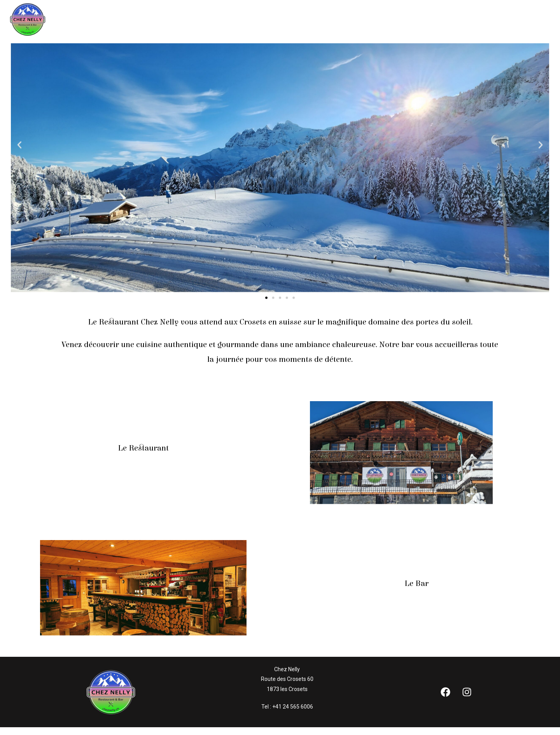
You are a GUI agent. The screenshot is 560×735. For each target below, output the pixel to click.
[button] (36, 145)
